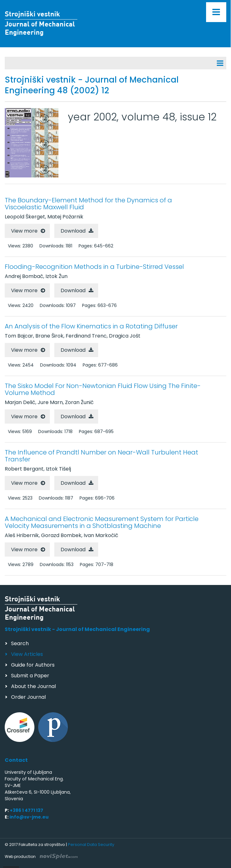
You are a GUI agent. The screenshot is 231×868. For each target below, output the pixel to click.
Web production (41, 856)
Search (20, 643)
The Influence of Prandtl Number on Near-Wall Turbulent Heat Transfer (101, 456)
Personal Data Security (91, 845)
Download (73, 231)
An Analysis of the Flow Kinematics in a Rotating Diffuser (91, 326)
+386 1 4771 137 (27, 810)
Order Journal (28, 697)
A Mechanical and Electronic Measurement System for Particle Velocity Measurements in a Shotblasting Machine (102, 522)
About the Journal (33, 686)
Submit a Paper (30, 676)
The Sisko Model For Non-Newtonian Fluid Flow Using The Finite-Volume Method (103, 389)
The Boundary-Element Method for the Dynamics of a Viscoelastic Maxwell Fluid (88, 204)
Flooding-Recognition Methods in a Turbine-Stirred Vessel (94, 267)
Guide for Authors (33, 665)
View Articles (27, 654)
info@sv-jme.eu (29, 817)
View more (24, 231)
